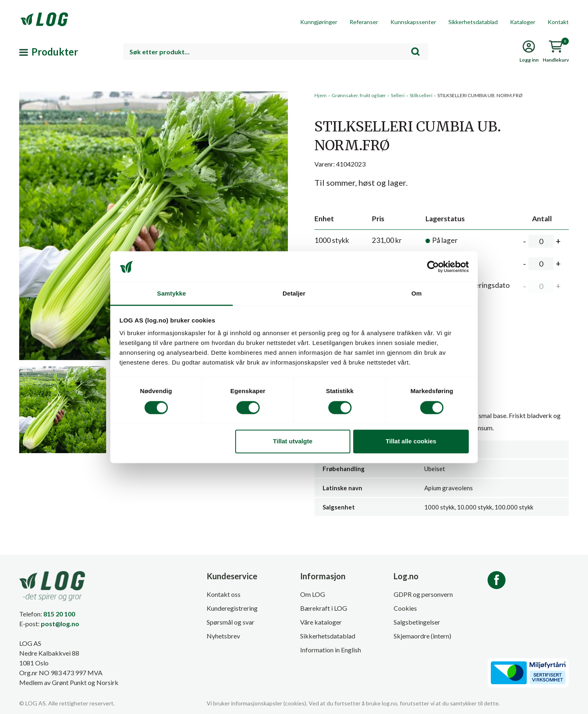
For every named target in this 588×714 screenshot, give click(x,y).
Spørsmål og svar (231, 622)
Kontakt (558, 22)
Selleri (398, 95)
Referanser (364, 22)
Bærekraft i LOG (324, 608)
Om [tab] (416, 294)
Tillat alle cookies (411, 442)
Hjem (321, 95)
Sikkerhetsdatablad (473, 22)
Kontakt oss (224, 594)
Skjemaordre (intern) (422, 636)
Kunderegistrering (232, 608)
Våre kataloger (321, 622)
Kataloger (523, 22)
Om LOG (313, 594)
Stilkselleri (421, 95)
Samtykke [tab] (172, 294)
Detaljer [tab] (294, 294)
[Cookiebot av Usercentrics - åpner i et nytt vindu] (433, 267)
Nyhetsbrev (223, 636)
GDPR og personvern (423, 594)
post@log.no (60, 624)
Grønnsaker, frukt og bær (359, 95)
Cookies (405, 608)
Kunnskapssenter (413, 22)
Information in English (331, 650)
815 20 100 (59, 614)
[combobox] (276, 52)
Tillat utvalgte (293, 442)
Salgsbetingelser (417, 622)
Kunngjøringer (319, 22)
